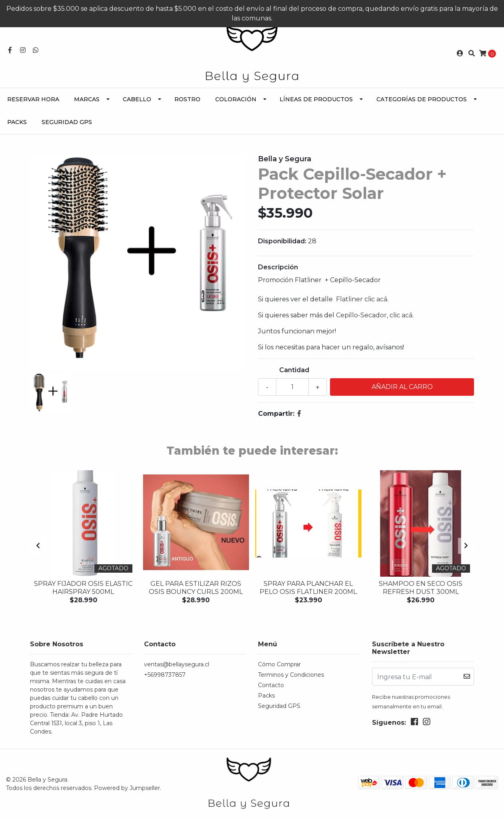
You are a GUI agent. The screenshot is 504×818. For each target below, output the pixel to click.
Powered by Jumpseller (127, 788)
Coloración (236, 99)
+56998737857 (165, 675)
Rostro (187, 99)
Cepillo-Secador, (362, 315)
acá (382, 299)
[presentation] (38, 546)
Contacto (271, 685)
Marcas (87, 99)
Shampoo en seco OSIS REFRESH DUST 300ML (421, 587)
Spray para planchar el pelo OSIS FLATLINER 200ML (308, 587)
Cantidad (294, 370)
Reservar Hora (33, 99)
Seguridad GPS (67, 122)
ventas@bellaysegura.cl (177, 664)
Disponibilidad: (282, 241)
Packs (17, 122)
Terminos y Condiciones (291, 675)
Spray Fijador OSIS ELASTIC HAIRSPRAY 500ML (83, 587)
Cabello (137, 99)
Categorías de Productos (422, 99)
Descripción (278, 267)
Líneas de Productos (316, 99)
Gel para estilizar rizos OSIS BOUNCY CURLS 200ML (196, 587)
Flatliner (350, 299)
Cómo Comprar (279, 664)
